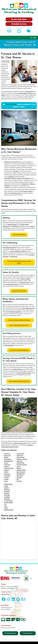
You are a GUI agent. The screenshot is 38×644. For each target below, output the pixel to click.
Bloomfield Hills (8, 461)
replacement (6, 226)
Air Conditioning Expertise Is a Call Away (19, 262)
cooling (30, 93)
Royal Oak (7, 495)
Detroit (6, 472)
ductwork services (25, 283)
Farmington (7, 476)
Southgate (7, 499)
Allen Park (7, 454)
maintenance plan (16, 193)
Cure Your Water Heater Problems (19, 320)
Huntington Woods (22, 465)
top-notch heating (22, 93)
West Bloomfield (9, 510)
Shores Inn (25, 184)
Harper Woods (20, 457)
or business (11, 177)
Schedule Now (10, 633)
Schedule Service (19, 24)
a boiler (32, 226)
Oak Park (19, 481)
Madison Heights (21, 470)
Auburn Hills (8, 456)
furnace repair (25, 224)
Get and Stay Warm (19, 235)
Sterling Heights (9, 502)
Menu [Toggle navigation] (33, 38)
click (27, 435)
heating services (12, 224)
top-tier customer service (20, 443)
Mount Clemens (21, 472)
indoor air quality (26, 279)
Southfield (7, 497)
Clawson (7, 467)
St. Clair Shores (5, 61)
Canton (6, 463)
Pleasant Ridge (8, 484)
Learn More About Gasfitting (19, 350)
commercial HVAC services (24, 373)
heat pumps (14, 257)
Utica (6, 506)
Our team (16, 171)
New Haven (20, 476)
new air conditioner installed (18, 251)
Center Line (7, 465)
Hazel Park (19, 461)
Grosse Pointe (20, 454)
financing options (28, 191)
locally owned (29, 91)
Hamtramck (20, 456)
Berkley (6, 457)
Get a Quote (28, 633)
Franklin (6, 479)
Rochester (7, 492)
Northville (19, 477)
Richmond (7, 490)
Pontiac (6, 486)
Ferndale (7, 477)
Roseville (7, 493)
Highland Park (20, 463)
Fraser (6, 481)
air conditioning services (9, 247)
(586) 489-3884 (11, 104)
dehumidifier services (13, 284)
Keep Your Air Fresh (19, 291)
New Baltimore (21, 474)
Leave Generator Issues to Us (19, 325)
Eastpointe (7, 474)
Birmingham (8, 459)
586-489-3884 (19, 19)
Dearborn (7, 470)
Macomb (19, 468)
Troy (5, 504)
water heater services (28, 308)
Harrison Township (22, 459)
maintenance (16, 226)
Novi (18, 479)
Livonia (19, 467)
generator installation (16, 312)
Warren (6, 508)
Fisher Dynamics (18, 369)
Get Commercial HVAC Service (19, 381)
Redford (6, 488)
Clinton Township (9, 468)
